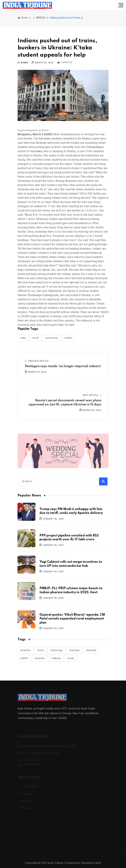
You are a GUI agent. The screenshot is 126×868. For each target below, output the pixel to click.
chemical (74, 650)
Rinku (25, 63)
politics (24, 658)
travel (40, 650)
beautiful (25, 650)
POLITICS (69, 338)
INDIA (23, 338)
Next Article (92, 395)
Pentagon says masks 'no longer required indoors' (63, 366)
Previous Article (37, 361)
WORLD (41, 18)
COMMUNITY (52, 338)
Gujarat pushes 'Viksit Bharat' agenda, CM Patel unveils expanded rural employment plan (72, 619)
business (40, 658)
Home (23, 18)
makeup (56, 658)
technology (56, 650)
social (70, 658)
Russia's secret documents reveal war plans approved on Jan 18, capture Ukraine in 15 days (65, 402)
